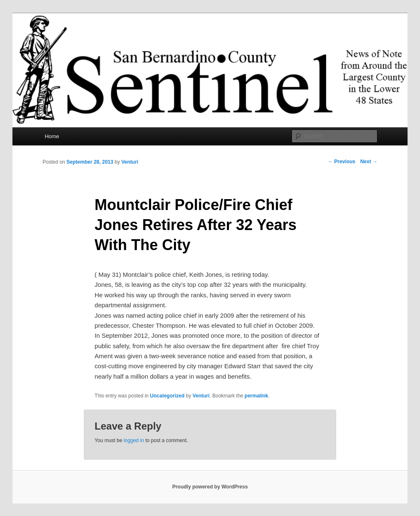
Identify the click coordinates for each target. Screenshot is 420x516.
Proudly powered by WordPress (210, 487)
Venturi (130, 162)
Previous (342, 162)
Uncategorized (167, 396)
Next (369, 162)
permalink (256, 396)
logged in (134, 440)
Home (52, 136)
